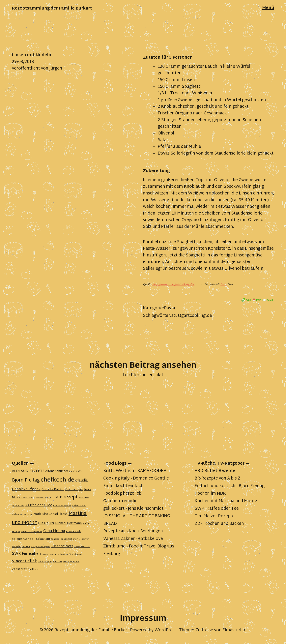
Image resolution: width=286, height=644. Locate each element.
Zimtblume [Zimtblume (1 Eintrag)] (33, 569)
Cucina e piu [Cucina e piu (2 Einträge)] (74, 490)
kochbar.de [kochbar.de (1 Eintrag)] (17, 514)
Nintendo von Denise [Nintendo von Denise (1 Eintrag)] (32, 532)
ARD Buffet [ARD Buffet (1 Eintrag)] (77, 471)
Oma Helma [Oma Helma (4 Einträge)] (54, 531)
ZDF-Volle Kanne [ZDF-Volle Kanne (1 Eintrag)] (71, 562)
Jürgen (56, 69)
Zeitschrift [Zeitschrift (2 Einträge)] (19, 569)
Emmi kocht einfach (123, 486)
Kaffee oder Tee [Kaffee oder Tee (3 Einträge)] (39, 506)
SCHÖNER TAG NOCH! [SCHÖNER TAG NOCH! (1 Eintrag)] (24, 539)
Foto (224, 284)
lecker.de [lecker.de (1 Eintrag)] (28, 514)
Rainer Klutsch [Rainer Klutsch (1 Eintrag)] (73, 532)
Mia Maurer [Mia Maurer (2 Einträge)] (46, 523)
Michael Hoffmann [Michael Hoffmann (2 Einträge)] (68, 523)
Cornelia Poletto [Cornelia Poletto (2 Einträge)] (53, 490)
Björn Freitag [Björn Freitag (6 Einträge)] (26, 480)
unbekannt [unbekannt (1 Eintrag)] (63, 554)
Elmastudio (234, 630)
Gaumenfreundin (120, 501)
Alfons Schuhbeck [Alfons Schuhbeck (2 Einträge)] (58, 471)
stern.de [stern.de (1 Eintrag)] (26, 547)
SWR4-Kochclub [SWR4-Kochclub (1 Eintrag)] (82, 547)
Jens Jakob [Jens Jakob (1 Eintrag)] (84, 498)
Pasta (170, 308)
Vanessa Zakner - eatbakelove (133, 539)
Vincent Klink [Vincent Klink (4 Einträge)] (24, 561)
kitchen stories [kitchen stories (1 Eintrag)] (79, 506)
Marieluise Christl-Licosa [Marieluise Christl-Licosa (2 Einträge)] (51, 514)
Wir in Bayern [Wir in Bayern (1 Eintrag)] (45, 562)
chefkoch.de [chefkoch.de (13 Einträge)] (57, 480)
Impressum (143, 619)
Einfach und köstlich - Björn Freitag (230, 486)
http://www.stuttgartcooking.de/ (173, 284)
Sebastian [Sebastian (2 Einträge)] (43, 539)
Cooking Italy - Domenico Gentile (136, 479)
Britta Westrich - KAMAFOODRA (135, 471)
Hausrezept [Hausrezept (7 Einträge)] (65, 497)
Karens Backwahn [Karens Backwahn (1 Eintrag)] (62, 506)
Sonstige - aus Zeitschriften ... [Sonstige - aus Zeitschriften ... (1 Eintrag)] (66, 539)
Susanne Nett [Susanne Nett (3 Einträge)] (62, 546)
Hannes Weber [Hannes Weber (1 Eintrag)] (44, 498)
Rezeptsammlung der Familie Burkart (52, 9)
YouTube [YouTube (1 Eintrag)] (57, 562)
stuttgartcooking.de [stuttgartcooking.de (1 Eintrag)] (40, 547)
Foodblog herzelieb (122, 494)
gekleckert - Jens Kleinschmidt (133, 509)
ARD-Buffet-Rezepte (215, 471)
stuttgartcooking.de (192, 316)
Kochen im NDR (210, 494)
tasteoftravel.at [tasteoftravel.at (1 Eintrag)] (49, 554)
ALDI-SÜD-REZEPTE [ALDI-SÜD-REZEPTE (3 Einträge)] (28, 471)
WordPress (166, 630)
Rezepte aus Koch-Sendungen (133, 531)
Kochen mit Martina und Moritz (226, 501)
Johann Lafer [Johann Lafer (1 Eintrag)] (18, 506)
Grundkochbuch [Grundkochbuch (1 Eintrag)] (27, 498)
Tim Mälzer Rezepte (215, 516)
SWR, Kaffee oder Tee (217, 509)
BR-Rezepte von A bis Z (217, 479)
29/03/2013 (23, 62)
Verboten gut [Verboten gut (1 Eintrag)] (76, 554)
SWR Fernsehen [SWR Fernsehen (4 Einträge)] (26, 554)
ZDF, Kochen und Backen (219, 524)
